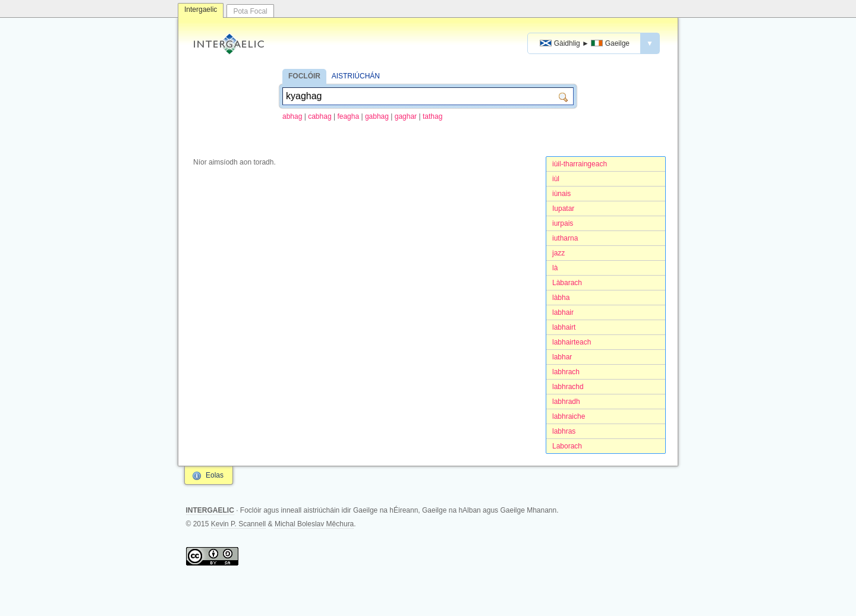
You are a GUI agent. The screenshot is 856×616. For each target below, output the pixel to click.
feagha (348, 116)
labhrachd (568, 387)
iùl (556, 179)
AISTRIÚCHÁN (356, 76)
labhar (562, 357)
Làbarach (567, 283)
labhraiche (569, 416)
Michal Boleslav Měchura (314, 524)
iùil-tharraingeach (580, 164)
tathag (432, 116)
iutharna (565, 238)
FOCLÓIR (304, 76)
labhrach (566, 372)
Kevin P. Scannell (239, 524)
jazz (558, 253)
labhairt (564, 327)
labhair (563, 312)
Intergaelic (201, 10)
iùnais (561, 194)
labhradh (566, 402)
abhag (292, 116)
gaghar (406, 116)
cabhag (320, 116)
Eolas (215, 475)
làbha (561, 298)
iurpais (563, 223)
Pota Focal (250, 11)
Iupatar (563, 209)
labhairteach (572, 342)
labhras (564, 431)
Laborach (567, 446)
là (555, 268)
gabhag (377, 116)
